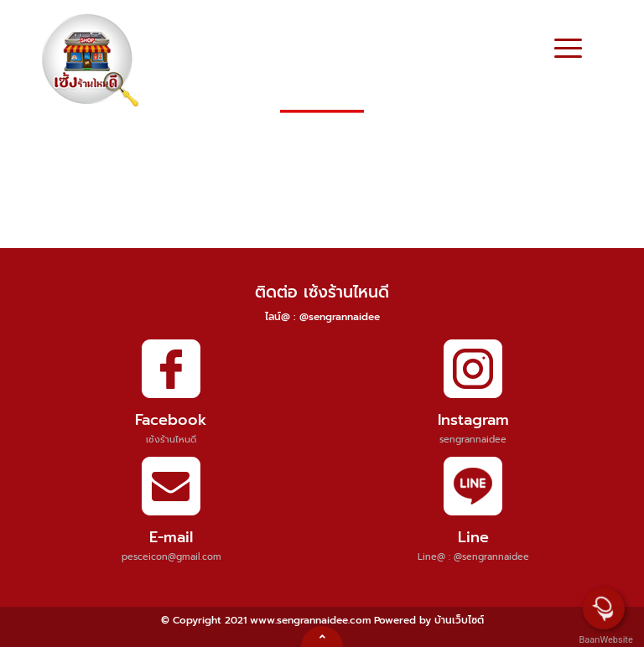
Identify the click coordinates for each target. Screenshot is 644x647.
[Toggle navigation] (568, 50)
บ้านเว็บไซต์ (459, 620)
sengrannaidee (473, 440)
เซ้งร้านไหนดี (171, 440)
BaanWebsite (605, 640)
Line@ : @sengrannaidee (473, 557)
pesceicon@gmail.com (171, 557)
